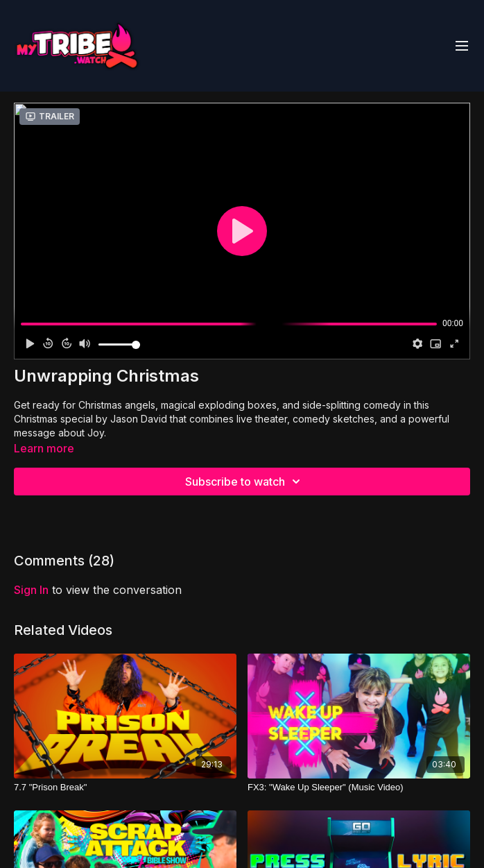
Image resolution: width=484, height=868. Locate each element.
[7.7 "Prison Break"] (125, 788)
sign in (31, 590)
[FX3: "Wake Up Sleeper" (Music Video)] (359, 788)
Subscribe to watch (245, 482)
